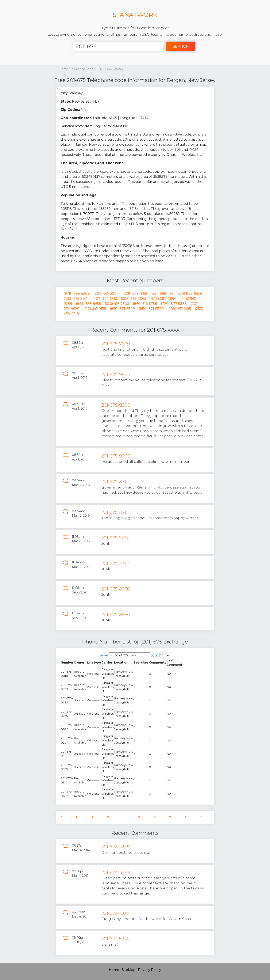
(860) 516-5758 (145, 304)
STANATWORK (135, 15)
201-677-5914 (115, 939)
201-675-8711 (114, 481)
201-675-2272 (115, 538)
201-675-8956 (116, 589)
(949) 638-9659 (88, 304)
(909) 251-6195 (179, 309)
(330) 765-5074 (76, 299)
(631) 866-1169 (162, 294)
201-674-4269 (116, 872)
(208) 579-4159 (135, 294)
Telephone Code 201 (84, 69)
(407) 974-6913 (105, 299)
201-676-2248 (115, 847)
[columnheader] (67, 663)
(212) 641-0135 (95, 309)
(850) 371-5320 (151, 309)
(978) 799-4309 (77, 294)
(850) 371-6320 (122, 309)
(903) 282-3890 (163, 299)
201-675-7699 (116, 344)
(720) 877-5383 (174, 304)
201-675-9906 (116, 374)
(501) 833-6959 (190, 294)
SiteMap (129, 970)
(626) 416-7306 (117, 304)
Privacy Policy (150, 970)
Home (64, 69)
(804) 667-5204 (106, 294)
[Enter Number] (118, 46)
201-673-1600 (115, 913)
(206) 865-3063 (134, 299)
